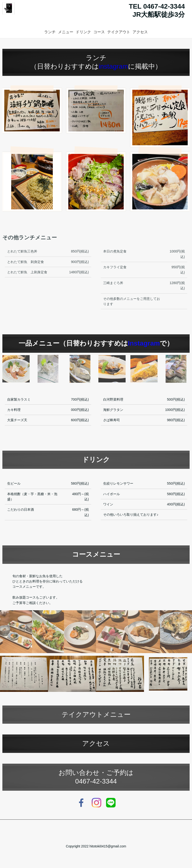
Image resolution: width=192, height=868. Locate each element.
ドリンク (83, 32)
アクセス (140, 32)
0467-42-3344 (96, 781)
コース (99, 32)
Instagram (144, 343)
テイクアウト (119, 32)
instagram (114, 66)
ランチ (50, 32)
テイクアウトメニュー (96, 714)
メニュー (66, 32)
